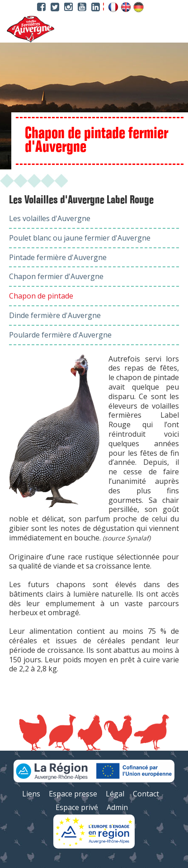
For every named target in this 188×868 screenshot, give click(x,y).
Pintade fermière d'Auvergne (58, 257)
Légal (115, 794)
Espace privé (77, 807)
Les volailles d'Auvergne (50, 218)
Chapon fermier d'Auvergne (56, 276)
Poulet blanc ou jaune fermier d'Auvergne (80, 238)
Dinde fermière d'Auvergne (55, 315)
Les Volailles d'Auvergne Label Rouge (81, 200)
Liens (31, 794)
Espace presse (73, 794)
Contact (146, 794)
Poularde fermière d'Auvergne (60, 335)
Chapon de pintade (41, 296)
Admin (117, 807)
